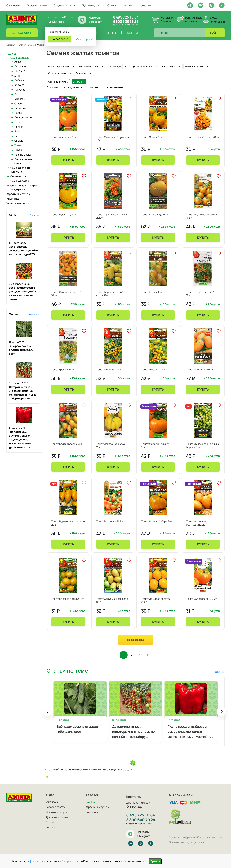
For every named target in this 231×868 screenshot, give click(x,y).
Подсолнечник (23, 117)
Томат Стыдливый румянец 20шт (113, 139)
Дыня (18, 76)
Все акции (35, 215)
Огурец (19, 103)
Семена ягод (18, 176)
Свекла (19, 141)
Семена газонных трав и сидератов (24, 187)
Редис (18, 122)
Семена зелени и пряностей (21, 170)
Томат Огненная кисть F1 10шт (66, 294)
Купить (68, 160)
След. (148, 655)
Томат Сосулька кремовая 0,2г (112, 600)
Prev (48, 713)
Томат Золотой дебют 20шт (203, 137)
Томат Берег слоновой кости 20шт (110, 294)
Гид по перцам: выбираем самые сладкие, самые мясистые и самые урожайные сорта (20, 440)
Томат (18, 145)
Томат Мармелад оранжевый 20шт (196, 523)
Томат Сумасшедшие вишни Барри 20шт (203, 445)
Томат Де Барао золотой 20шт (156, 600)
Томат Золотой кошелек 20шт (111, 445)
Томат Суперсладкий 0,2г (201, 599)
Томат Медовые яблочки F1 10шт (202, 216)
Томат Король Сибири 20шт (158, 521)
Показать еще (136, 640)
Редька (19, 127)
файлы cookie (38, 861)
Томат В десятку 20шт (65, 214)
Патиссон (20, 108)
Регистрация (217, 22)
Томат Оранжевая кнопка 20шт (111, 216)
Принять (155, 861)
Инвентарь (13, 199)
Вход (214, 18)
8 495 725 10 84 (126, 17)
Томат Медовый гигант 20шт (155, 445)
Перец (18, 113)
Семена (11, 54)
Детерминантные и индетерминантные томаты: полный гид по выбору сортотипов (134, 732)
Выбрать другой (83, 39)
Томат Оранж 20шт (152, 137)
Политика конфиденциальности (188, 842)
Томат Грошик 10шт (63, 370)
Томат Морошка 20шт (154, 370)
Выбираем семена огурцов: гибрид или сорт (21, 350)
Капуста (19, 85)
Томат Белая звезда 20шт (67, 444)
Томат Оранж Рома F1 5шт (201, 370)
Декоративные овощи (23, 161)
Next (222, 713)
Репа (17, 131)
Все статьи (34, 315)
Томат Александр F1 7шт (156, 214)
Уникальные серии (18, 203)
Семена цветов (20, 181)
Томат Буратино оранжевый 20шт (68, 523)
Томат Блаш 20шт (152, 292)
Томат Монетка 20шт (109, 370)
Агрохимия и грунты (18, 194)
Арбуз (18, 62)
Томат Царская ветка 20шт (67, 599)
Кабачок (19, 80)
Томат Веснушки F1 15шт (111, 521)
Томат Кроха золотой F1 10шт (200, 294)
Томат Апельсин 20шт (64, 137)
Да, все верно (60, 39)
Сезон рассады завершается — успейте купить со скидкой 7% (23, 251)
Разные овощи (23, 155)
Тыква (18, 150)
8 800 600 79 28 (126, 21)
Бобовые (20, 71)
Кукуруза (20, 90)
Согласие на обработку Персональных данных (197, 837)
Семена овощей (20, 58)
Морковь (20, 99)
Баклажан (20, 66)
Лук (17, 94)
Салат (18, 136)
